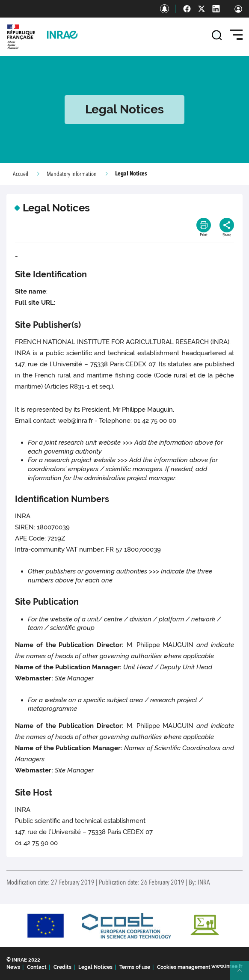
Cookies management (184, 967)
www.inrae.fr (227, 966)
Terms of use (135, 967)
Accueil (21, 174)
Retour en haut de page (243, 974)
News (13, 967)
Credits (62, 967)
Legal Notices (95, 967)
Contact (37, 967)
